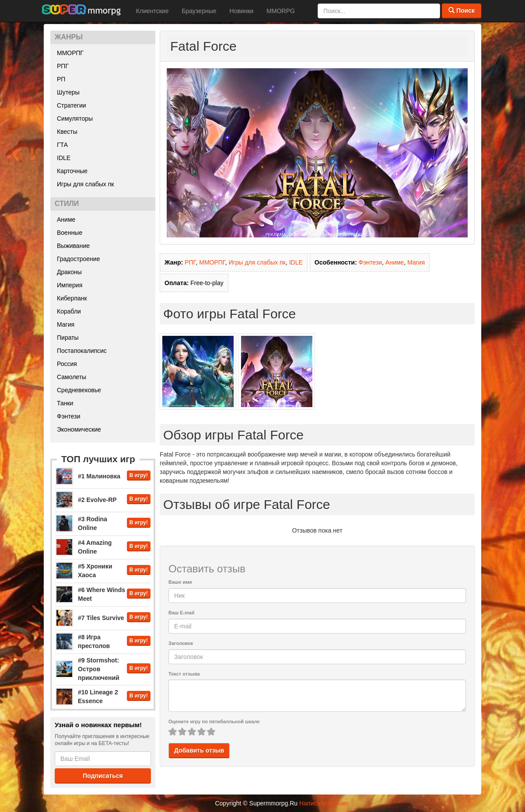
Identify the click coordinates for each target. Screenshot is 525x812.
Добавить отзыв (199, 750)
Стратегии (72, 105)
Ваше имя (180, 582)
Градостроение (78, 259)
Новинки (242, 11)
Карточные (72, 171)
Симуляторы (75, 118)
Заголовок (181, 643)
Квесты (67, 132)
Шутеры (68, 92)
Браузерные (199, 11)
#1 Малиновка (99, 476)
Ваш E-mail (181, 613)
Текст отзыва (184, 674)
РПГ (63, 66)
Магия (66, 324)
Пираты (68, 338)
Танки (65, 403)
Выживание (73, 246)
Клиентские (152, 11)
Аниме (66, 220)
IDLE (64, 158)
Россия (67, 364)
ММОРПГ (70, 53)
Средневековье (79, 390)
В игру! (139, 475)
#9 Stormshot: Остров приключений (99, 669)
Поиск (462, 10)
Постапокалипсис (82, 351)
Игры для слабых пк (85, 184)
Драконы (69, 272)
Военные (70, 233)
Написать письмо (324, 803)
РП (61, 79)
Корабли (69, 311)
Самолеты (72, 377)
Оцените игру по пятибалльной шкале (214, 721)
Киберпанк (72, 298)
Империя (70, 285)
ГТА (62, 145)
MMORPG (281, 11)
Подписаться (103, 776)
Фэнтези (69, 416)
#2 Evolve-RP (97, 500)
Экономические (79, 429)
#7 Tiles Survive (101, 618)
